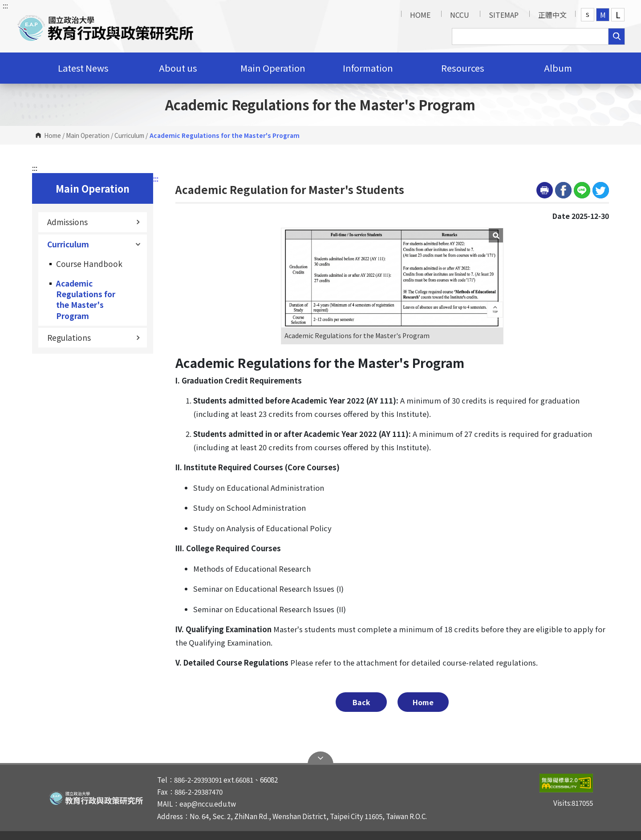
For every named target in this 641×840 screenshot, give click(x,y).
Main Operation (88, 135)
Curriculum (129, 135)
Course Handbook (89, 264)
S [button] (588, 14)
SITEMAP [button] (504, 15)
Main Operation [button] (273, 68)
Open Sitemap (320, 758)
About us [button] (178, 68)
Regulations (94, 337)
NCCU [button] (460, 15)
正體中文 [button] (552, 15)
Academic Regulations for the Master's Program (86, 299)
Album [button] (558, 68)
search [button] (617, 36)
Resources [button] (463, 68)
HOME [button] (420, 15)
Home (53, 135)
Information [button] (368, 68)
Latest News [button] (83, 68)
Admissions (94, 222)
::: (5, 5)
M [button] (603, 15)
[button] (105, 26)
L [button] (618, 15)
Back (361, 702)
